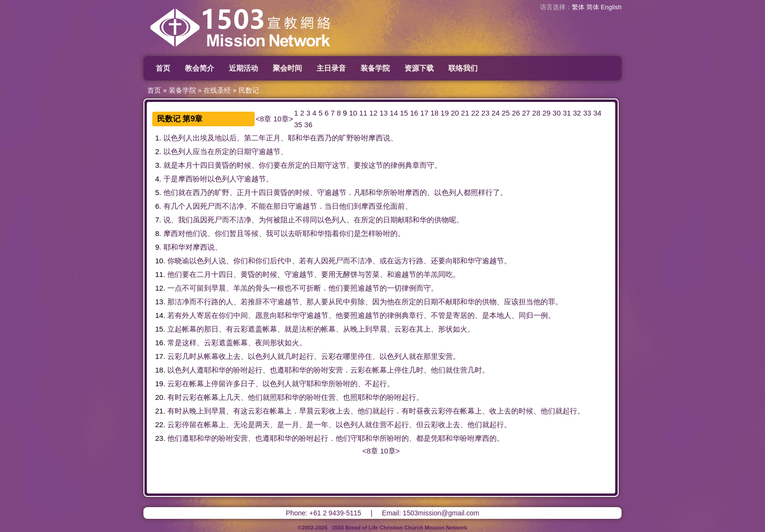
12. (160, 288)
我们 (185, 220)
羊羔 (431, 274)
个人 (185, 206)
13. (160, 302)
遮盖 (255, 329)
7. (158, 220)
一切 (394, 288)
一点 (175, 288)
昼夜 (423, 411)
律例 (398, 165)
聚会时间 (287, 68)
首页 (163, 68)
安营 (445, 356)
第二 (251, 138)
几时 (189, 356)
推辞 (255, 302)
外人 (189, 315)
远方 (402, 261)
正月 (273, 138)
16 (414, 113)
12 (373, 113)
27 (526, 113)
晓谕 (182, 261)
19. (160, 384)
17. (160, 356)
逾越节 (270, 151)
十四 (200, 165)
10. (160, 261)
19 (445, 113)
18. (160, 370)
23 (486, 113)
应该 (511, 302)
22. (160, 424)
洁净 (237, 206)
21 (465, 113)
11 (363, 113)
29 (547, 113)
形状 (445, 329)
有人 (314, 261)
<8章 (263, 119)
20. (160, 397)
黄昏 (222, 165)
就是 (171, 165)
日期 (244, 151)
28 (536, 113)
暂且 (237, 233)
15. (160, 329)
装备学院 (375, 68)
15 (404, 113)
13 (384, 113)
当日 (332, 206)
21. (160, 411)
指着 (332, 233)
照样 (478, 192)
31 (567, 113)
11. (160, 274)
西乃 (324, 138)
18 (434, 113)
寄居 (204, 315)
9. (158, 247)
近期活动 (243, 68)
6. (158, 206)
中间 (241, 315)
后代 (277, 261)
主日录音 (331, 68)
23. (160, 438)
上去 (233, 356)
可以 (281, 233)
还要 (438, 261)
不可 (189, 288)
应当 (200, 151)
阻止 (288, 220)
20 (455, 113)
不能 (259, 206)
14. (160, 315)
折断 (314, 288)
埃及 (207, 138)
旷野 (346, 138)
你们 (266, 165)
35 (298, 125)
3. (158, 165)
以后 (229, 138)
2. (158, 151)
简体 (593, 7)
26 (516, 113)
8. (158, 233)
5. (158, 192)
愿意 (262, 315)
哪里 (350, 356)
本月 (185, 165)
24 (495, 113)
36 (309, 125)
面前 (398, 206)
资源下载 (419, 68)
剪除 (358, 302)
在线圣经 (217, 90)
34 (597, 113)
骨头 (262, 288)
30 (557, 113)
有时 (175, 397)
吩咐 (361, 138)
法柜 (306, 329)
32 (577, 113)
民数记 (249, 90)
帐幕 (189, 329)
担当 (526, 302)
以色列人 (178, 138)
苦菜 (372, 274)
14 (394, 113)
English (611, 7)
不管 (438, 315)
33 (587, 113)
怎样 (368, 233)
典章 (412, 165)
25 (506, 113)
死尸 (207, 206)
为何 (266, 220)
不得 (302, 220)
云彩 (241, 329)
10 (353, 113)
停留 (219, 384)
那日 (281, 206)
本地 (497, 315)
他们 (171, 192)
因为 (380, 302)
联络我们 (463, 68)
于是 (171, 179)
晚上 (358, 329)
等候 (251, 233)
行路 (416, 261)
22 (475, 113)
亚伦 (383, 206)
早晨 (219, 288)
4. (158, 179)
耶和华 (299, 138)
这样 (189, 343)
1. (158, 138)
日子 (248, 384)
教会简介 (200, 68)
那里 (431, 356)
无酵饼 (347, 274)
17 (424, 113)
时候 (244, 165)
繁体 (578, 7)
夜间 (262, 343)
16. (160, 343)
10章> (283, 119)
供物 (442, 220)
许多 (233, 384)
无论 (241, 424)
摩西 (376, 138)
